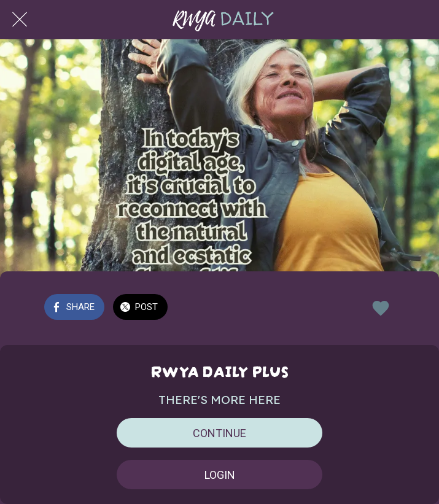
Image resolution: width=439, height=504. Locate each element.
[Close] (20, 20)
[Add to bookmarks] (381, 308)
